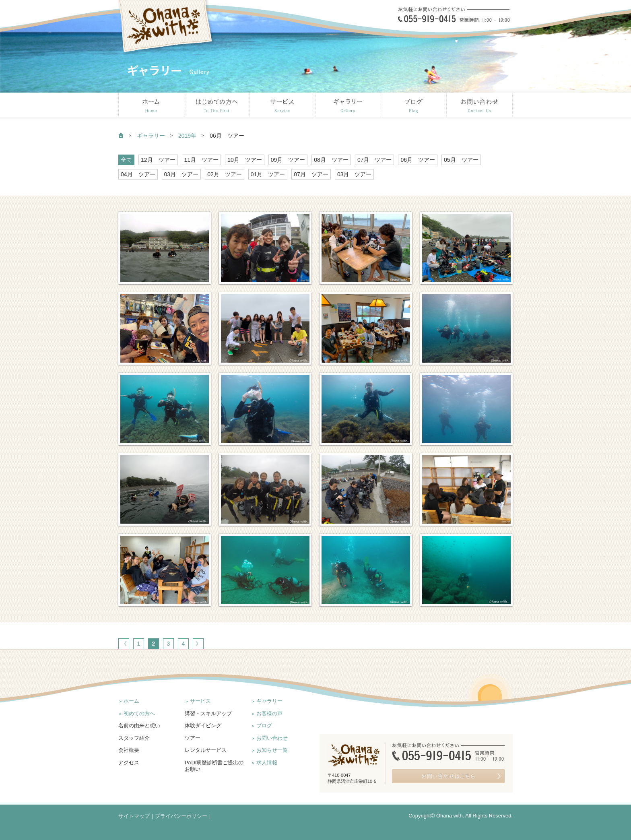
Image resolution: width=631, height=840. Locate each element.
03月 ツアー (181, 174)
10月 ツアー (245, 160)
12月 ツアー (158, 160)
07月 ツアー (375, 160)
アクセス (129, 763)
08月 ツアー (331, 160)
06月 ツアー (418, 160)
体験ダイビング (203, 725)
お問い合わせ (272, 738)
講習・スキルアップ (208, 713)
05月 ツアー (461, 160)
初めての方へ (139, 713)
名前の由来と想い (139, 725)
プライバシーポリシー (181, 816)
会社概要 (129, 750)
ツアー (193, 738)
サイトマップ (134, 816)
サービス (200, 701)
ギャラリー (151, 136)
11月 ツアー (202, 160)
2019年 (187, 136)
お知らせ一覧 (272, 750)
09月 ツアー (288, 160)
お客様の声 (269, 713)
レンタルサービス (206, 750)
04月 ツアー (138, 174)
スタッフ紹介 (134, 738)
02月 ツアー (225, 174)
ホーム (131, 701)
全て (126, 160)
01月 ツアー (268, 174)
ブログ (264, 725)
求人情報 (267, 763)
